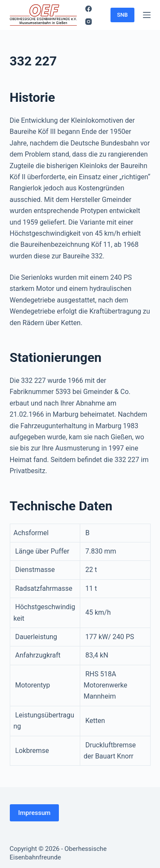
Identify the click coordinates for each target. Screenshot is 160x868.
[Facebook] (89, 9)
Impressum (35, 813)
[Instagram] (89, 22)
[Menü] (147, 15)
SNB (122, 15)
